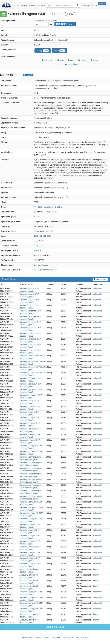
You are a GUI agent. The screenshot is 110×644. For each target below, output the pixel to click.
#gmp (47, 637)
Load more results (55, 627)
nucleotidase (72, 64)
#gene (38, 637)
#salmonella (27, 637)
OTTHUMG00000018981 (45, 270)
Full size (102, 4)
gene (60, 60)
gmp (71, 60)
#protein (56, 637)
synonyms (96, 60)
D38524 (38, 246)
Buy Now (65, 24)
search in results (100, 279)
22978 (38, 250)
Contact (33, 5)
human (96, 569)
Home (16, 5)
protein (82, 60)
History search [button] (89, 5)
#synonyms (68, 637)
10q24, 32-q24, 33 (43, 236)
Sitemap (24, 5)
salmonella (48, 60)
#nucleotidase (82, 637)
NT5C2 (38, 207)
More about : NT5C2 (53, 207)
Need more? (28, 75)
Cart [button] (41, 5)
